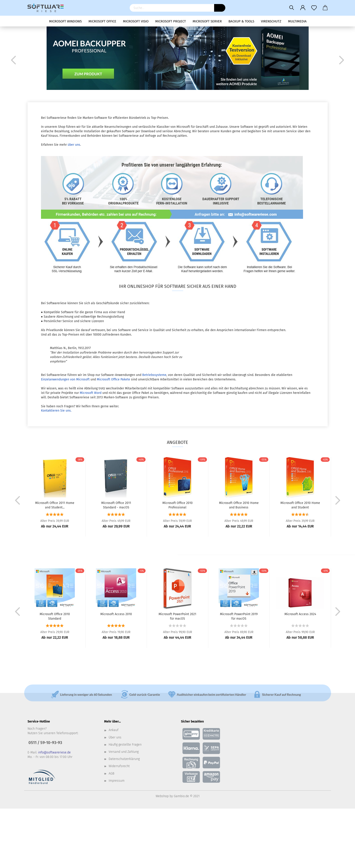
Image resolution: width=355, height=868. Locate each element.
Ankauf (114, 730)
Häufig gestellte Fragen (125, 745)
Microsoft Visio (136, 21)
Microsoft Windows (65, 21)
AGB (111, 774)
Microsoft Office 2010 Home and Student (300, 505)
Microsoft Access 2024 (300, 614)
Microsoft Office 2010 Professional (177, 505)
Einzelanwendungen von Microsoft (65, 379)
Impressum (117, 781)
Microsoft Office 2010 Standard (55, 616)
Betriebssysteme (154, 375)
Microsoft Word (91, 393)
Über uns (115, 737)
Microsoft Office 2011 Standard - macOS (116, 505)
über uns (74, 145)
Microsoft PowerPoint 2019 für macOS (239, 616)
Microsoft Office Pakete (113, 379)
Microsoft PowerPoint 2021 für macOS (177, 616)
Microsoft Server (207, 21)
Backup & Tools (241, 21)
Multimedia (297, 21)
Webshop (162, 796)
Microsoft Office (102, 21)
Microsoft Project (171, 21)
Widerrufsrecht (119, 766)
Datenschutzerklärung (124, 759)
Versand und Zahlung (124, 752)
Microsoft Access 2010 (116, 614)
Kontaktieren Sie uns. (56, 411)
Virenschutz (271, 21)
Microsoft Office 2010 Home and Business (239, 505)
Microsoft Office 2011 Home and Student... (55, 505)
